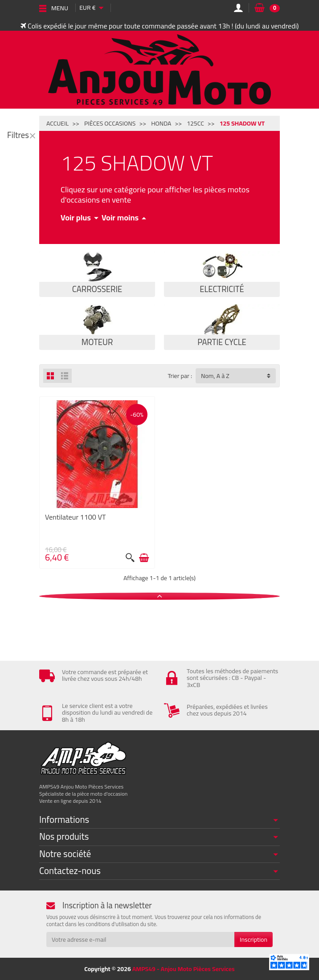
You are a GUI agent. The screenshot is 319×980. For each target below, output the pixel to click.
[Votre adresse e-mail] (140, 939)
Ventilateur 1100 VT (75, 517)
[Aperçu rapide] (130, 558)
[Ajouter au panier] (144, 558)
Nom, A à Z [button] (215, 376)
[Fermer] (33, 135)
